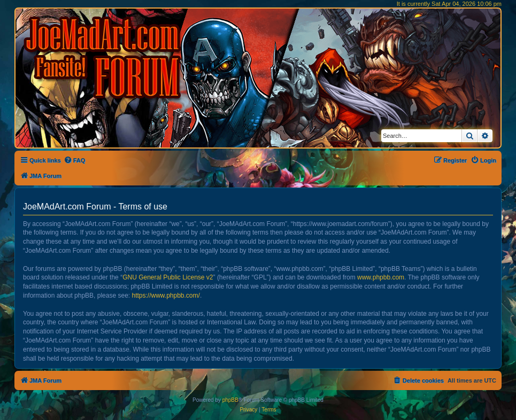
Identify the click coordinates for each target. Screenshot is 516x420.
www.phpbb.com (381, 277)
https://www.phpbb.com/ (165, 295)
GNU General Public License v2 (168, 277)
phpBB (230, 400)
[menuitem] (75, 160)
